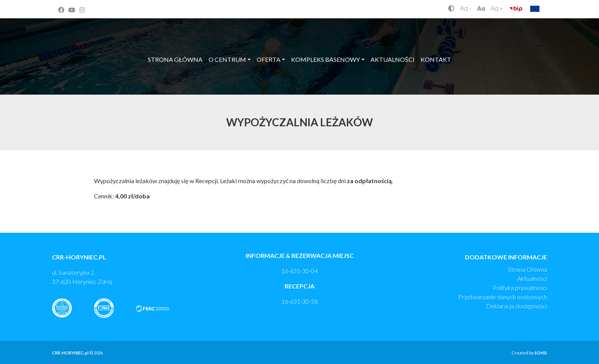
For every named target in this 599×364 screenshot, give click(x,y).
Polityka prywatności (520, 287)
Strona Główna (527, 269)
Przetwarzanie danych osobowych (503, 297)
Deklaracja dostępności (516, 306)
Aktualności (532, 278)
